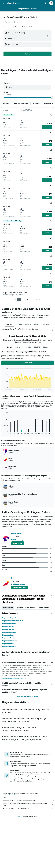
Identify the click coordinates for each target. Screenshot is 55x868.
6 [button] (36, 299)
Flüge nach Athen (8, 644)
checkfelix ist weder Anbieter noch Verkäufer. (29, 801)
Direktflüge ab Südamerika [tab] (26, 608)
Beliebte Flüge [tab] (8, 608)
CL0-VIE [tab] (9, 347)
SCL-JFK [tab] (28, 324)
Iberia (13, 578)
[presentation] (36, 17)
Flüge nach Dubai (8, 638)
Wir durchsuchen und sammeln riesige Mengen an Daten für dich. (29, 805)
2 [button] (23, 299)
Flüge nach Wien (8, 629)
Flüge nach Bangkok (9, 647)
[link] (18, 543)
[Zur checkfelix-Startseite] (13, 3)
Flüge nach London (9, 632)
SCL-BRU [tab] (46, 324)
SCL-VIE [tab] (37, 324)
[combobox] (12, 22)
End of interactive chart (3, 388)
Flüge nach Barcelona (10, 641)
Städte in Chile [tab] (44, 608)
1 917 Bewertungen (18, 540)
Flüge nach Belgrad (9, 618)
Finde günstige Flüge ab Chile (14, 679)
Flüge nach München (9, 624)
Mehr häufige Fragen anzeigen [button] (27, 697)
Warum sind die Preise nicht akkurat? (29, 808)
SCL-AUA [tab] (19, 324)
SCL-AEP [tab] (9, 324)
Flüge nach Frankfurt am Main (13, 621)
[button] (3, 3)
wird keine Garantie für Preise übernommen (15, 795)
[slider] (52, 97)
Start (20, 816)
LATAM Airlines (16, 534)
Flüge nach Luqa (8, 635)
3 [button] (27, 299)
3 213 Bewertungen (18, 584)
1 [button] (19, 299)
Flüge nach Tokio (8, 626)
